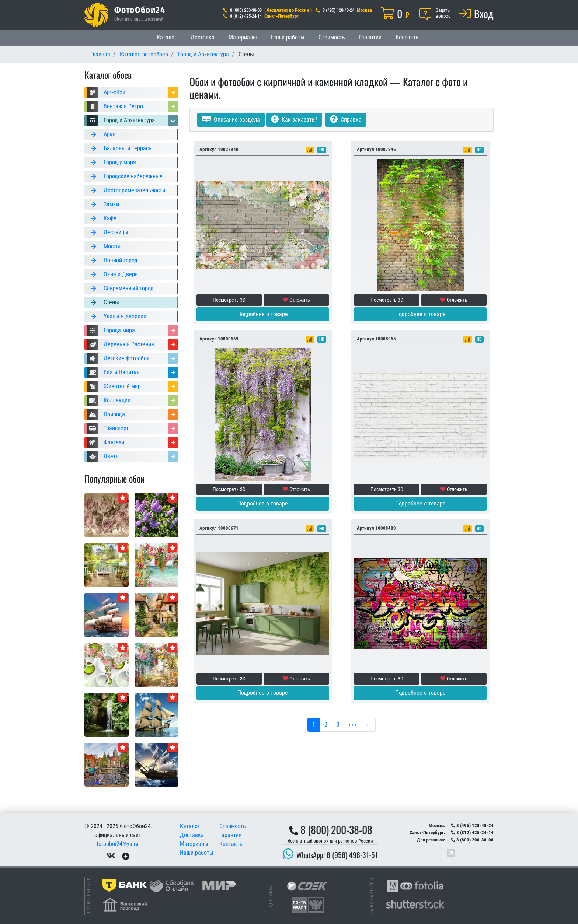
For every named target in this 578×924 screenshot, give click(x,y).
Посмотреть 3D (229, 300)
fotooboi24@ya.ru (118, 844)
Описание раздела (231, 120)
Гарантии (370, 37)
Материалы (243, 37)
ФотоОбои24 (140, 10)
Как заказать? (294, 120)
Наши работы (288, 37)
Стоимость (332, 37)
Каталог (167, 37)
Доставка (203, 37)
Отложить (296, 300)
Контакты (408, 37)
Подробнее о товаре (263, 314)
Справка (346, 120)
